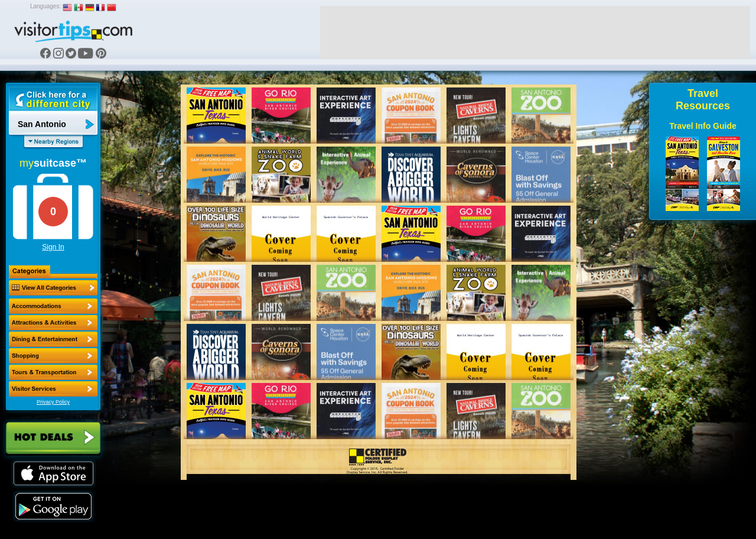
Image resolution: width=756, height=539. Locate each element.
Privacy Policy (53, 402)
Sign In (53, 247)
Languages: (45, 6)
